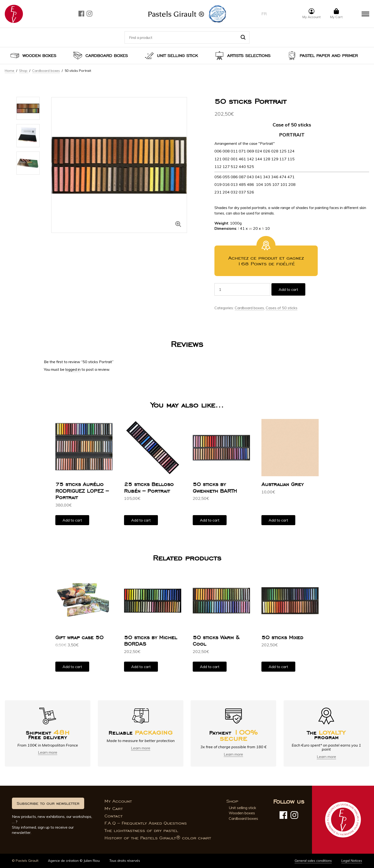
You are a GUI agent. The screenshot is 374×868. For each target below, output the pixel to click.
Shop (24, 71)
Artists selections (249, 56)
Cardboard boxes (107, 56)
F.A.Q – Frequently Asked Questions (146, 823)
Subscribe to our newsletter (48, 803)
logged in (73, 369)
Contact (114, 816)
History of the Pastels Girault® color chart (158, 838)
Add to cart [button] (72, 520)
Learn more (48, 752)
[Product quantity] (242, 289)
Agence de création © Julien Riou (74, 861)
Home (10, 71)
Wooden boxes (39, 56)
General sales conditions (313, 861)
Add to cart (288, 289)
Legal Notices (352, 861)
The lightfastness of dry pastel (141, 831)
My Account (118, 801)
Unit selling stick (177, 56)
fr (264, 14)
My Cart (114, 809)
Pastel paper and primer (329, 56)
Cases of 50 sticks (282, 308)
